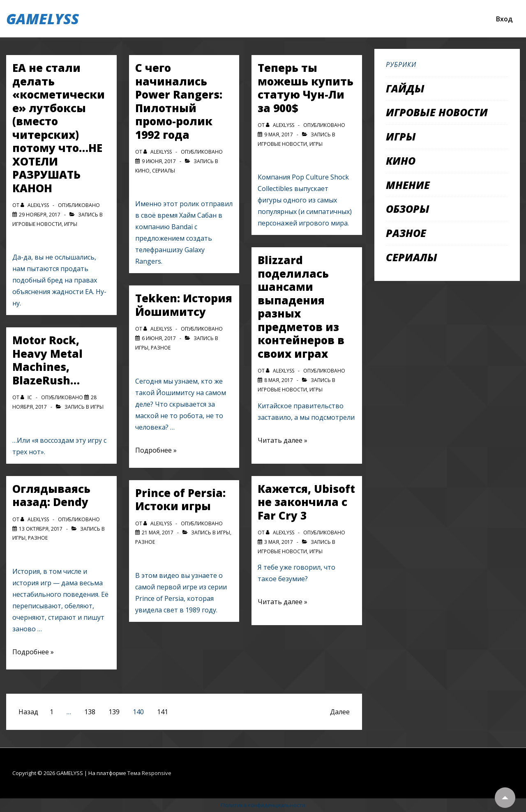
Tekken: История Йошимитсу (184, 305)
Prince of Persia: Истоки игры (180, 500)
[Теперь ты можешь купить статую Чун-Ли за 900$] (279, 135)
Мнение (408, 185)
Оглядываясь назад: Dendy (51, 496)
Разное (38, 538)
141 (163, 712)
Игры (71, 224)
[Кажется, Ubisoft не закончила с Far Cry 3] (279, 542)
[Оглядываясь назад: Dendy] (41, 529)
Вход (504, 19)
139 (114, 712)
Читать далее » (283, 440)
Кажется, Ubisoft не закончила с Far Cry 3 (306, 502)
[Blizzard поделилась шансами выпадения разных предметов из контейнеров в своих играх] (279, 380)
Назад (28, 712)
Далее (340, 712)
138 (90, 712)
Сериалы (164, 171)
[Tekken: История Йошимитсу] (159, 338)
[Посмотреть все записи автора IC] (27, 397)
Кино (142, 171)
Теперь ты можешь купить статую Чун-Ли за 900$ (306, 88)
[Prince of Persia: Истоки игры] (158, 533)
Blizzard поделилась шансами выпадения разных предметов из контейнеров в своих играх (301, 307)
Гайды (405, 88)
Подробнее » (33, 652)
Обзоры (408, 209)
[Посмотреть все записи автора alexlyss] (35, 205)
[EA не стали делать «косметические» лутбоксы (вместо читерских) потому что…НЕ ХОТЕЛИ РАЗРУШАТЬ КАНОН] (40, 215)
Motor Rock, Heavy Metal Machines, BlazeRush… (47, 360)
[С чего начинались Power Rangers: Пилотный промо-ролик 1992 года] (159, 161)
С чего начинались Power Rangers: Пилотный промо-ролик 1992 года (179, 101)
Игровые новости (37, 224)
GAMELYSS (43, 19)
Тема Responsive (149, 773)
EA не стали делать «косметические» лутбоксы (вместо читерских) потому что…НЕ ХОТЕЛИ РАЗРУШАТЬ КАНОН (59, 128)
